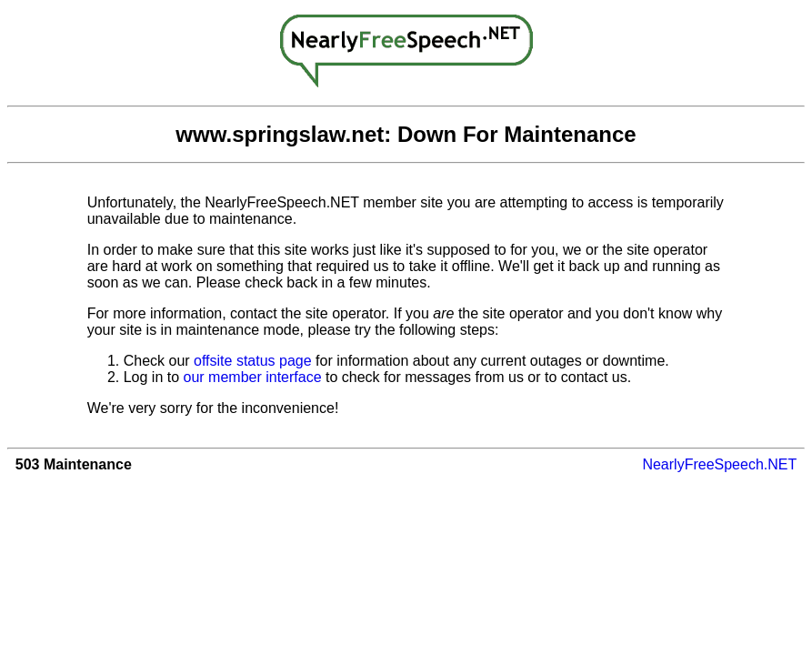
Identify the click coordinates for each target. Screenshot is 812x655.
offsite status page (253, 361)
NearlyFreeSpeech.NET (719, 464)
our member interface (253, 377)
